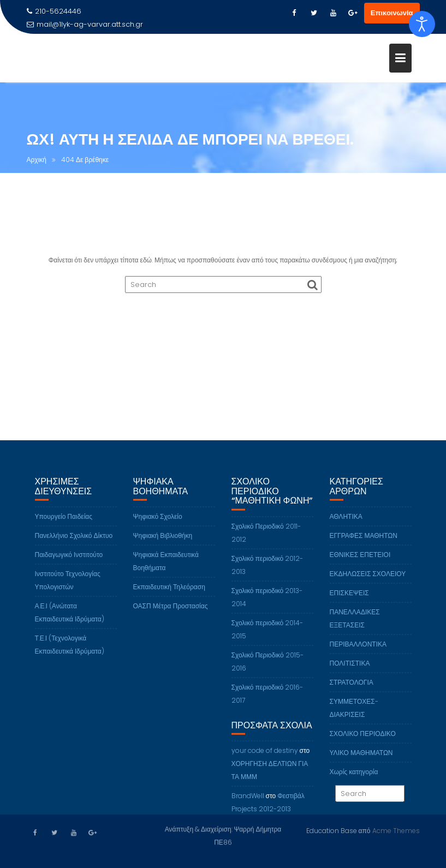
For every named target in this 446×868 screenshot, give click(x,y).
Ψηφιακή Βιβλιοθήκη (163, 541)
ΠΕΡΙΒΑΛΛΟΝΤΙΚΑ (358, 650)
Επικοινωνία (392, 13)
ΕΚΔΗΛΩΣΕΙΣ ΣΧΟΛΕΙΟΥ (368, 580)
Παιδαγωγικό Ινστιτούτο (69, 561)
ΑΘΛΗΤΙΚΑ (346, 522)
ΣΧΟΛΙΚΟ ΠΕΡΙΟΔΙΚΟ (363, 740)
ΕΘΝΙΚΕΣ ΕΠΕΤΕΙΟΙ (360, 561)
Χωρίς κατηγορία (354, 778)
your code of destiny (265, 756)
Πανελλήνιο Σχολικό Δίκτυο (74, 541)
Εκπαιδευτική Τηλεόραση (169, 593)
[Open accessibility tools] (422, 24)
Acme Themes (396, 830)
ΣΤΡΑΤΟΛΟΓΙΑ (352, 688)
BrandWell (248, 802)
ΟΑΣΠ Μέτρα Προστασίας (171, 612)
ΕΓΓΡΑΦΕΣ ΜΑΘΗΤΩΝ (364, 541)
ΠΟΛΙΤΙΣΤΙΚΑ (350, 669)
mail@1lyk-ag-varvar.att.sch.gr (85, 24)
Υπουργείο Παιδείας (64, 522)
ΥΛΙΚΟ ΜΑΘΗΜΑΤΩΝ (361, 759)
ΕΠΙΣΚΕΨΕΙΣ (349, 599)
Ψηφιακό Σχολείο (158, 522)
